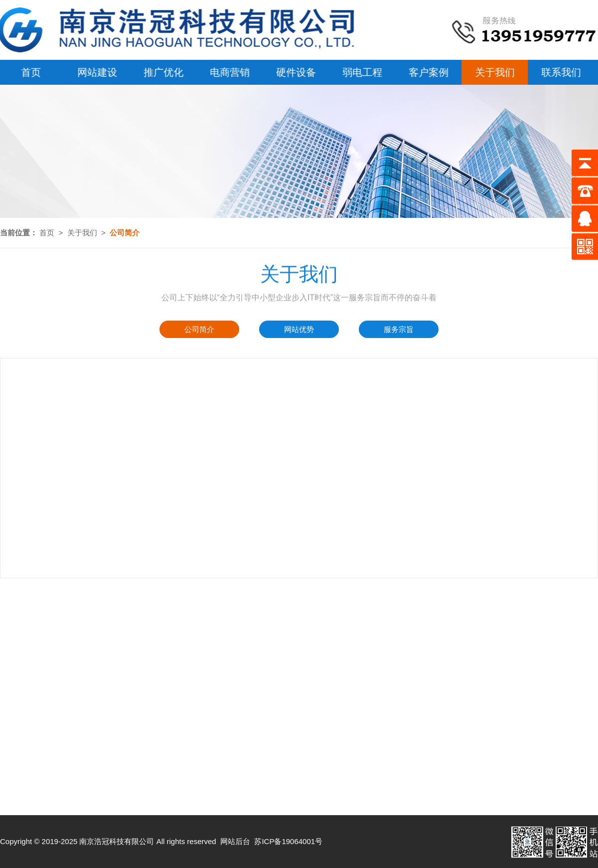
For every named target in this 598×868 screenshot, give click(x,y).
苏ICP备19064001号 (288, 841)
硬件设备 (295, 72)
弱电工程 (361, 72)
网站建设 (96, 72)
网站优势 (299, 329)
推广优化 (162, 72)
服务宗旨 (399, 329)
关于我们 (493, 72)
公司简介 (199, 329)
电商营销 (228, 72)
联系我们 (560, 72)
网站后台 (235, 841)
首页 (47, 233)
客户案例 (427, 72)
